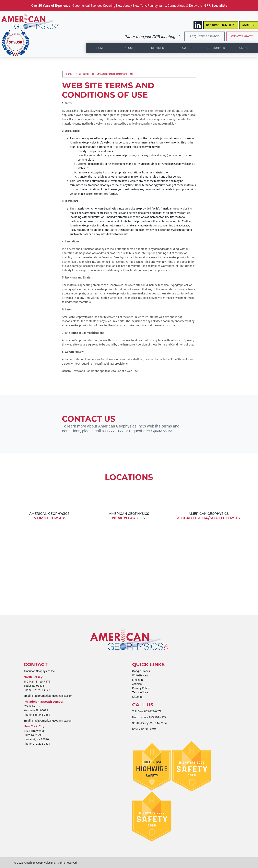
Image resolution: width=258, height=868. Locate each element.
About (129, 48)
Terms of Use (140, 692)
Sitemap (137, 697)
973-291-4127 (41, 690)
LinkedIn (137, 680)
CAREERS (249, 25)
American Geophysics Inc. (40, 863)
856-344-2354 (41, 715)
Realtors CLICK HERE (221, 25)
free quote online (163, 431)
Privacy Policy (141, 688)
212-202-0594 (41, 744)
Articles (137, 684)
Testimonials (215, 48)
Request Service (205, 36)
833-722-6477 (242, 36)
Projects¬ (186, 48)
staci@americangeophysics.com (52, 696)
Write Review (140, 675)
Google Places (141, 671)
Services (158, 48)
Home (100, 48)
